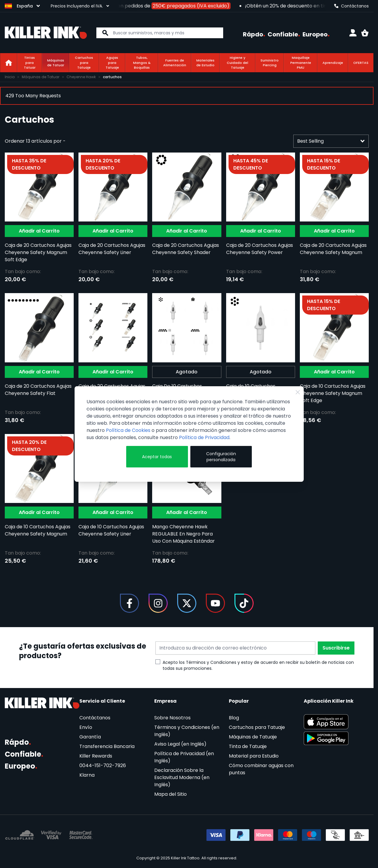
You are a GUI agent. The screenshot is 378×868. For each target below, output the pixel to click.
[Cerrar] (298, 392)
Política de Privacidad (204, 437)
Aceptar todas (157, 457)
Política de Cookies (128, 430)
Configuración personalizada (221, 457)
